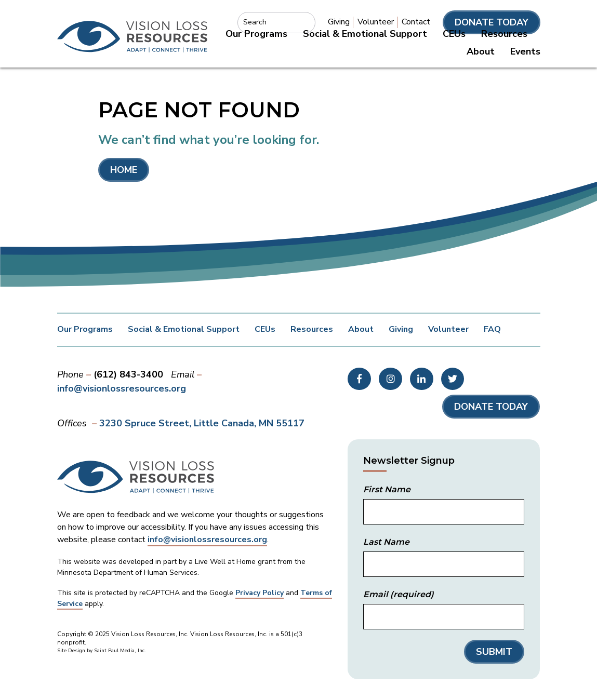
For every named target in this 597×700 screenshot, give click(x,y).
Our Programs (256, 34)
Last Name (386, 542)
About (481, 51)
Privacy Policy (260, 593)
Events (525, 51)
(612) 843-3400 (128, 374)
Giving (339, 22)
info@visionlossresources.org (122, 388)
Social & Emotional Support (365, 34)
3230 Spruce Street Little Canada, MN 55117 (202, 423)
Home (124, 170)
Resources (504, 34)
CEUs (454, 34)
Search (255, 22)
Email (399, 594)
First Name (387, 489)
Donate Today (492, 22)
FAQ (492, 329)
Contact (416, 22)
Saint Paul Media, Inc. (120, 651)
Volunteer (376, 22)
